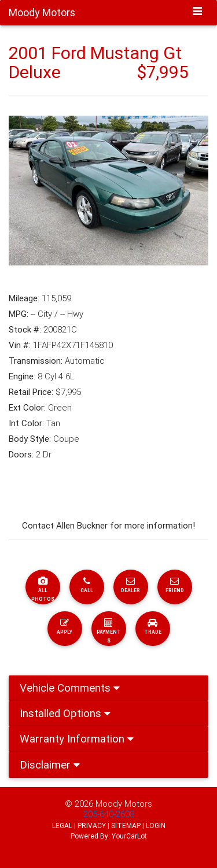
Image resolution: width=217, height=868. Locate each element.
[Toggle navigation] (198, 12)
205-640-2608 (109, 814)
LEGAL (62, 825)
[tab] (108, 688)
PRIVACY (92, 825)
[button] (24, 191)
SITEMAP (126, 825)
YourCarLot (129, 836)
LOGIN (156, 825)
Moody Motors (124, 804)
